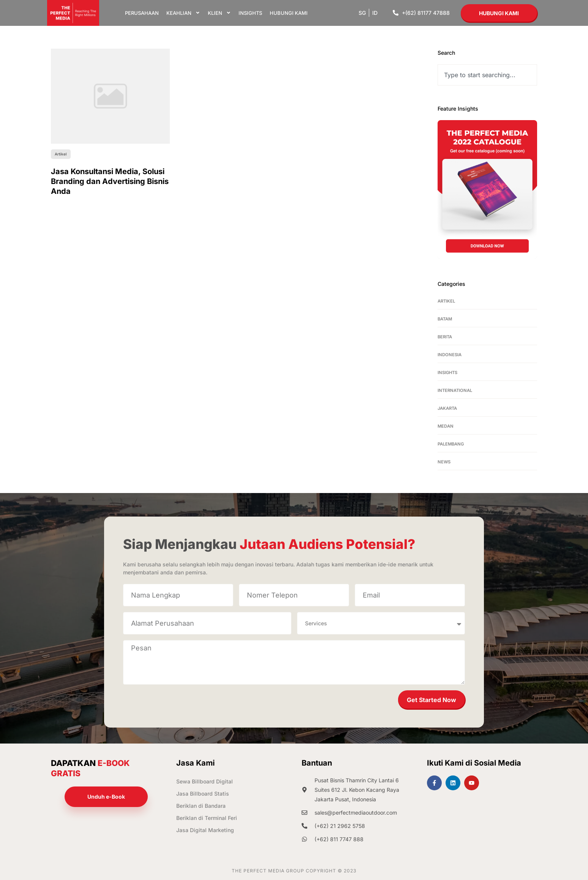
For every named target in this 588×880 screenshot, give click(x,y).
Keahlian (183, 13)
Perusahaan (142, 13)
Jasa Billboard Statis (203, 794)
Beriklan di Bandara (201, 806)
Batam (445, 319)
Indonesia (450, 355)
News (444, 462)
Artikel (446, 301)
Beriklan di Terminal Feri (207, 818)
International (455, 390)
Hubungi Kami (289, 13)
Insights (250, 13)
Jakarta (447, 408)
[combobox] (487, 75)
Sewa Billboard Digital (205, 781)
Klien (219, 13)
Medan (446, 426)
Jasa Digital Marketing (205, 830)
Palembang (451, 444)
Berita (445, 337)
